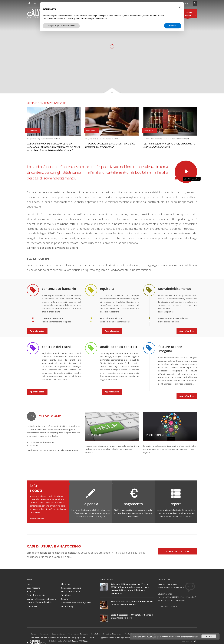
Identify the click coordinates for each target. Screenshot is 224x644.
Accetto (209, 636)
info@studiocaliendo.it (174, 588)
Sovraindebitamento (70, 591)
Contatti (65, 599)
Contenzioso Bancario (71, 588)
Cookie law (32, 606)
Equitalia (31, 591)
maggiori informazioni (189, 636)
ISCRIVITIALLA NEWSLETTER (188, 14)
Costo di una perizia (36, 595)
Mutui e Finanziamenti (180, 139)
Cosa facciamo (34, 588)
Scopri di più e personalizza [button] (61, 26)
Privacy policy (67, 606)
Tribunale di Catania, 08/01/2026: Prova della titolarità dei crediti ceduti (110, 145)
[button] (180, 7)
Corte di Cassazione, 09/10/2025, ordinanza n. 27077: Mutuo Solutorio (169, 145)
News (57, 139)
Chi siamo (65, 584)
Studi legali (66, 595)
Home (30, 584)
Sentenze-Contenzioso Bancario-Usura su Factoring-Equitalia (42, 600)
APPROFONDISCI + (38, 519)
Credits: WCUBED (80, 641)
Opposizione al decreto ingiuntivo (76, 603)
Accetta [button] (173, 26)
